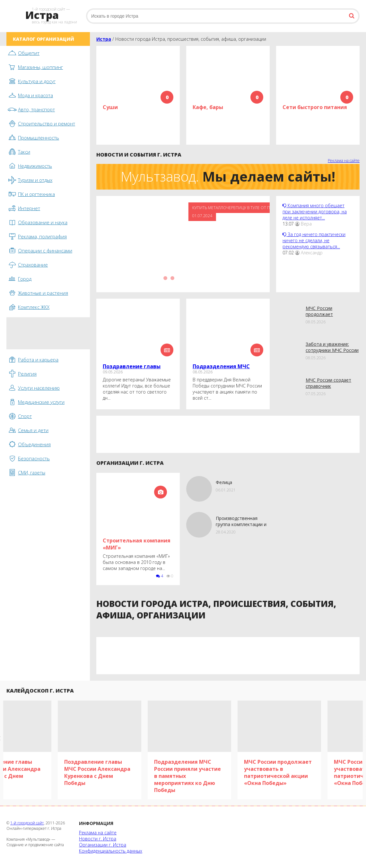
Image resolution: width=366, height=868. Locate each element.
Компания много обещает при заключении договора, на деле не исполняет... (315, 212)
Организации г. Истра (103, 845)
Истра (104, 39)
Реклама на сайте (344, 161)
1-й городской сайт (27, 823)
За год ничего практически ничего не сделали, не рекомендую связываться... (314, 240)
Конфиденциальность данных (111, 851)
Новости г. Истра (98, 839)
